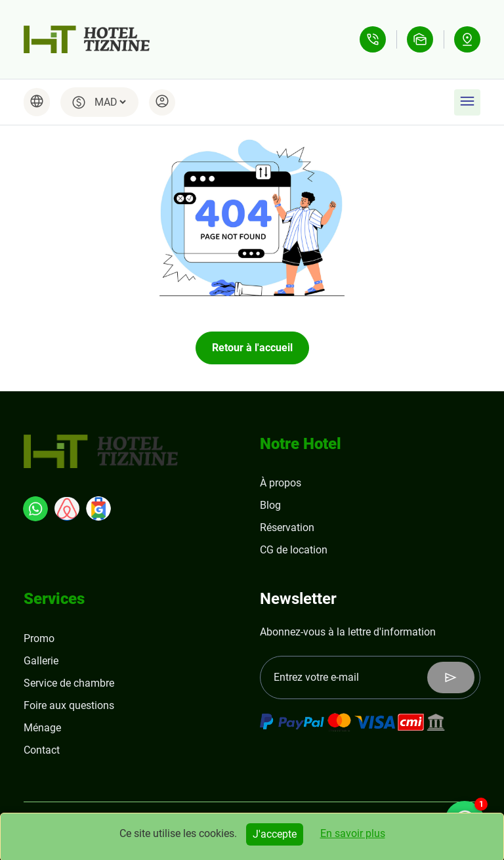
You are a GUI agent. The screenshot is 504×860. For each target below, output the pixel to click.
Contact (42, 750)
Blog (270, 505)
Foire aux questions (69, 705)
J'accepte (275, 834)
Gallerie (41, 661)
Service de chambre (69, 683)
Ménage (42, 728)
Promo (39, 638)
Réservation (287, 527)
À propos (281, 483)
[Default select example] (110, 102)
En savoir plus (353, 833)
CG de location (294, 550)
